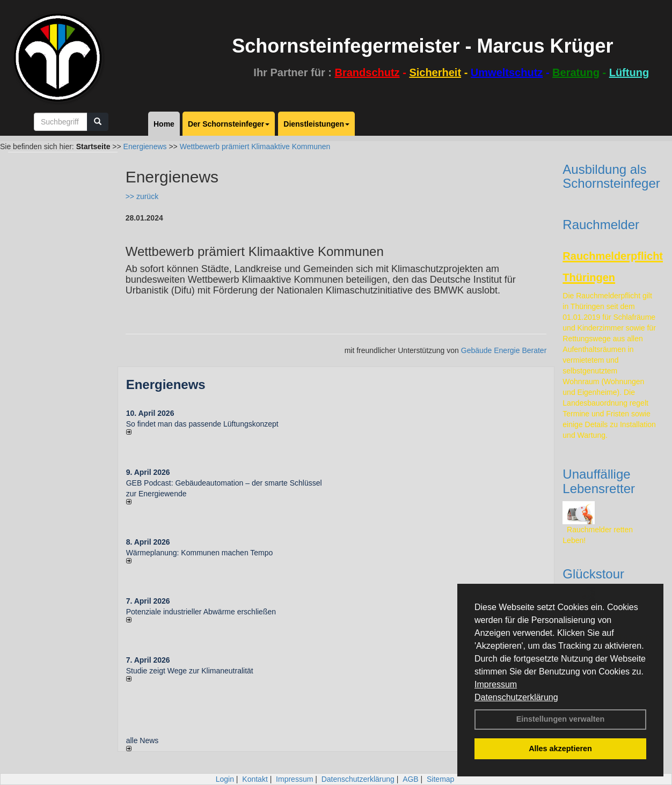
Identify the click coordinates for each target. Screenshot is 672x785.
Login (225, 779)
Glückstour (593, 574)
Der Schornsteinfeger (229, 124)
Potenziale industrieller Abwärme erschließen (201, 612)
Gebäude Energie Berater (504, 350)
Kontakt (255, 779)
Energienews (166, 384)
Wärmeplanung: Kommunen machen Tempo (200, 553)
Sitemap (440, 779)
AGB (411, 779)
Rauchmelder (601, 225)
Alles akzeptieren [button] (560, 749)
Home (164, 124)
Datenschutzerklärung (516, 697)
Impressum (496, 684)
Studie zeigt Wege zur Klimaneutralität (190, 671)
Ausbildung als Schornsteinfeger (611, 176)
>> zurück (142, 196)
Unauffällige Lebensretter (599, 481)
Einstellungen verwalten (561, 719)
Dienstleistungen (316, 124)
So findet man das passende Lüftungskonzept (202, 424)
